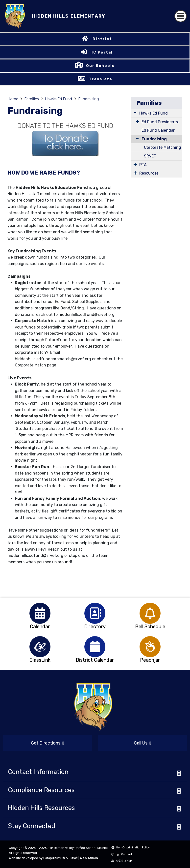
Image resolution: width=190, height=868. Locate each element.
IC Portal (102, 52)
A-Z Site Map (122, 861)
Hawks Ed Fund (58, 99)
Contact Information (38, 772)
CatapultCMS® (54, 858)
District (102, 39)
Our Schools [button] (100, 66)
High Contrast (123, 854)
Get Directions (47, 743)
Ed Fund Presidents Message (162, 122)
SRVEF (150, 156)
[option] (40, 613)
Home (13, 99)
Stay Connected (32, 826)
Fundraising (89, 99)
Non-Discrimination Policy (131, 848)
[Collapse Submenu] (136, 138)
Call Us (142, 743)
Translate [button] (101, 79)
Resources (149, 173)
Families (31, 99)
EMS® (73, 858)
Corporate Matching (163, 147)
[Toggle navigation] (181, 16)
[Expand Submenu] (135, 113)
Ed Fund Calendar (158, 130)
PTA (143, 165)
